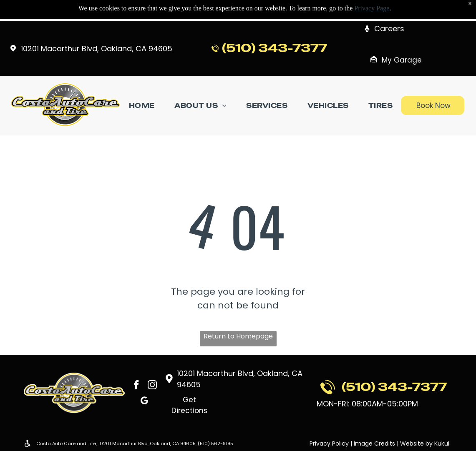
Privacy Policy (329, 443)
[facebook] (136, 386)
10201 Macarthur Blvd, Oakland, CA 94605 (97, 49)
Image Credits (374, 443)
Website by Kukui (425, 443)
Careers (389, 29)
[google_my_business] (145, 402)
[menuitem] (142, 105)
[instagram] (153, 386)
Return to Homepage (238, 336)
